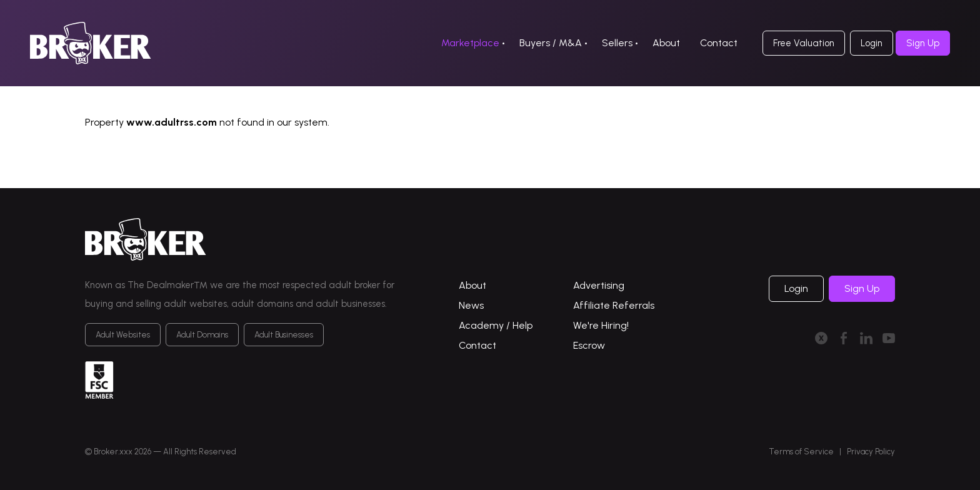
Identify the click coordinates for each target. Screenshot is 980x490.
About (666, 43)
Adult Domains (202, 335)
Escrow (589, 345)
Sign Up (923, 43)
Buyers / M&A (551, 43)
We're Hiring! (601, 325)
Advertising (599, 285)
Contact (719, 43)
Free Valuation (804, 43)
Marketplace (470, 43)
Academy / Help (496, 325)
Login (872, 43)
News (471, 305)
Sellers (617, 43)
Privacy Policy (871, 452)
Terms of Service (801, 452)
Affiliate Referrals (614, 305)
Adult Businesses (284, 335)
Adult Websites (123, 335)
